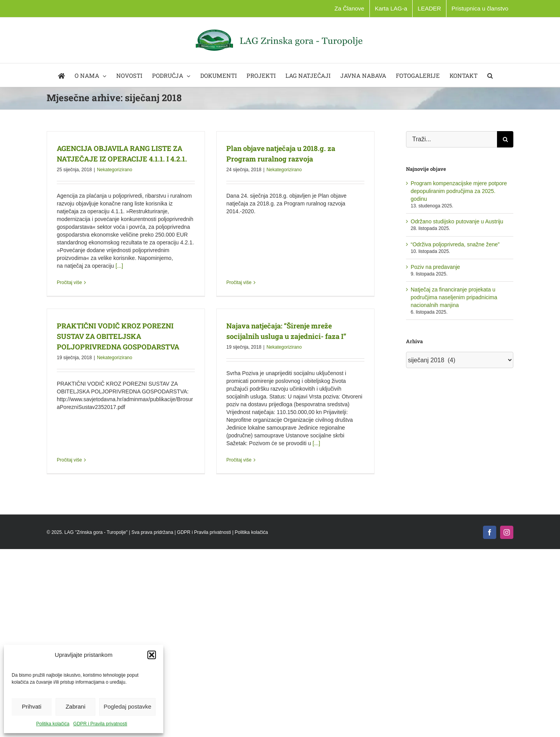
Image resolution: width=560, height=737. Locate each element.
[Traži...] (451, 139)
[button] (152, 655)
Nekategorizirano (115, 170)
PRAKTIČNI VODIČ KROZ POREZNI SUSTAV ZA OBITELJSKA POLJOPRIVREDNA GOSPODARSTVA (130, 326)
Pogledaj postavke (127, 706)
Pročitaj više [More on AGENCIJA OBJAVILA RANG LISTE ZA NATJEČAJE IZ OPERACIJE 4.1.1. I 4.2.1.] (69, 283)
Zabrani (76, 706)
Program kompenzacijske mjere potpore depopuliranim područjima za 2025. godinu (459, 191)
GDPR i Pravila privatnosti (100, 724)
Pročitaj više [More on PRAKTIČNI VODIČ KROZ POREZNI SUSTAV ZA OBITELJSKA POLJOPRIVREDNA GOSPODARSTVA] (82, 414)
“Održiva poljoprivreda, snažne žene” (455, 244)
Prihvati (31, 706)
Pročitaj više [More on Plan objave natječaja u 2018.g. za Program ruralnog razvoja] (236, 228)
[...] (119, 266)
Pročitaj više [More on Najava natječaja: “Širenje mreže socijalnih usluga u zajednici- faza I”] (230, 465)
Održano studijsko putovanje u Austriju (457, 221)
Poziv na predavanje (435, 267)
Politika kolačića (53, 724)
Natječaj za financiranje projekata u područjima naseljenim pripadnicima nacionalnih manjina (454, 297)
